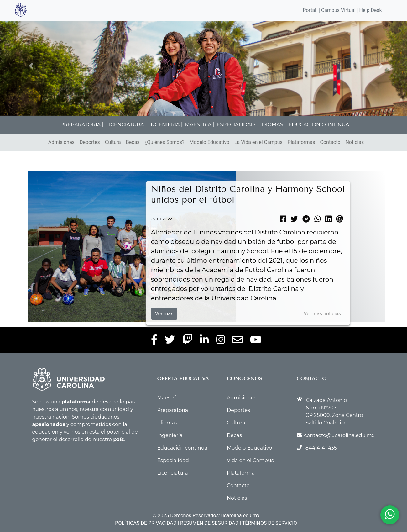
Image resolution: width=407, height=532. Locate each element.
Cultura (113, 142)
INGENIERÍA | (166, 125)
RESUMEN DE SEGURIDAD (209, 523)
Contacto (330, 142)
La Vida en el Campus (258, 142)
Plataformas (301, 142)
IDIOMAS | (273, 125)
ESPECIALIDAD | (237, 125)
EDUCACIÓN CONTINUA (319, 125)
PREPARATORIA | (82, 125)
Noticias (355, 142)
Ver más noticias (322, 314)
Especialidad (173, 460)
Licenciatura (173, 473)
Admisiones (61, 142)
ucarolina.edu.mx (240, 516)
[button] (31, 66)
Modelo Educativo (209, 142)
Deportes (90, 142)
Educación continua (182, 448)
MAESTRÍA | (199, 125)
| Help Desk (369, 10)
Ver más (164, 314)
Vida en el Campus (250, 460)
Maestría (168, 398)
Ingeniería (170, 435)
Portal (309, 10)
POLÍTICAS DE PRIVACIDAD (146, 523)
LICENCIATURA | (126, 125)
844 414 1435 (321, 448)
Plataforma (241, 473)
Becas (133, 142)
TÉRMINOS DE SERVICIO (270, 523)
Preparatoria (173, 410)
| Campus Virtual (337, 10)
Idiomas (167, 423)
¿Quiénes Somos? (165, 142)
